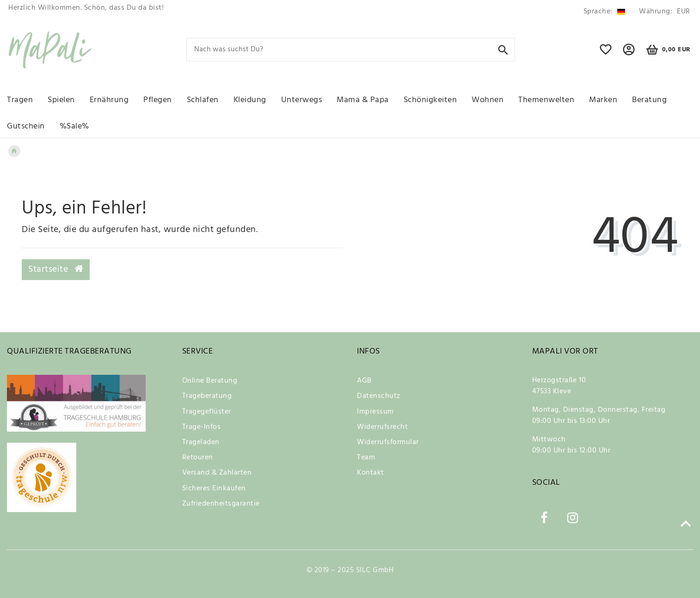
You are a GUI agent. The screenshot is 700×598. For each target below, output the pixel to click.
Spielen (61, 100)
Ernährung (109, 100)
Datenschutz (379, 396)
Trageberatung (207, 396)
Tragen (20, 100)
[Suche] (503, 49)
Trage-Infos (202, 427)
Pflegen (158, 100)
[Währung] (663, 12)
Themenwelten (546, 100)
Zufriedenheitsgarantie (221, 504)
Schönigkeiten (430, 100)
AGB (364, 381)
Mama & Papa (363, 100)
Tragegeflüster (207, 412)
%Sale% (74, 126)
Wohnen (488, 100)
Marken (603, 100)
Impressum (375, 412)
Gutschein (26, 126)
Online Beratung (210, 381)
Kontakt (371, 473)
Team (366, 458)
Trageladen (201, 442)
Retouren (198, 458)
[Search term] (351, 50)
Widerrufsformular (388, 442)
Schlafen (203, 100)
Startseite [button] (56, 269)
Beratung (649, 100)
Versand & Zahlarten (217, 473)
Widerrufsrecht (382, 427)
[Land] (604, 12)
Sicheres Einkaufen (214, 488)
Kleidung (250, 100)
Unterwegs (302, 100)
